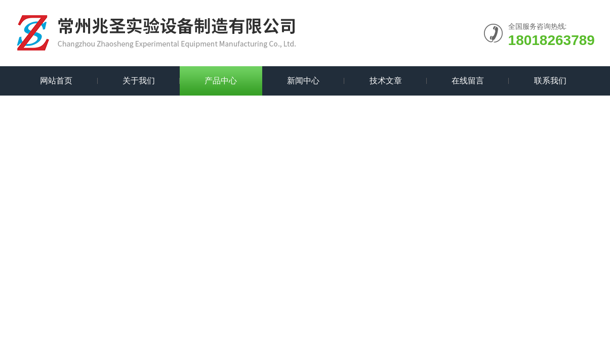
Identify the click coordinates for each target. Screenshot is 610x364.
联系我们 (550, 81)
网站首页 (56, 81)
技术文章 (386, 81)
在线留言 (468, 81)
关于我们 (139, 81)
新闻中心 (303, 81)
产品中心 (221, 81)
